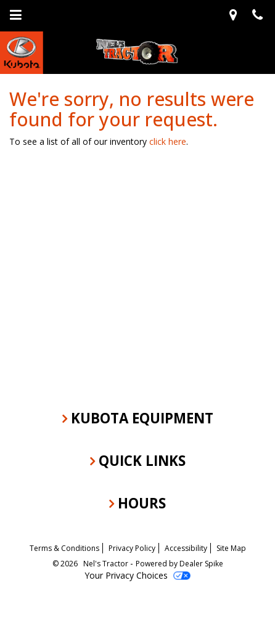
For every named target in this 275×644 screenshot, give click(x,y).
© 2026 (68, 564)
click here (168, 141)
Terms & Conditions (64, 548)
